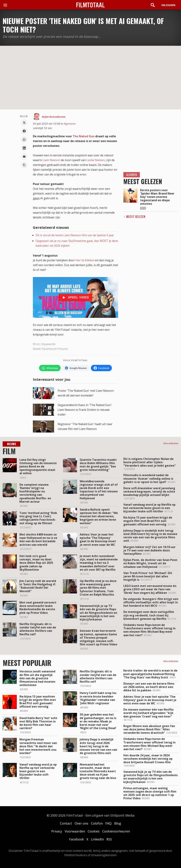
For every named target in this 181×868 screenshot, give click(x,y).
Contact (66, 823)
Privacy (57, 831)
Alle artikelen (171, 443)
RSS (109, 839)
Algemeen (70, 123)
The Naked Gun (84, 136)
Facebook (76, 839)
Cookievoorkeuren (116, 831)
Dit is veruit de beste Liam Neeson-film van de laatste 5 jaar (75, 235)
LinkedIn (97, 839)
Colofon (97, 823)
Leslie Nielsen (96, 160)
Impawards (48, 344)
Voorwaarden (75, 831)
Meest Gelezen (136, 217)
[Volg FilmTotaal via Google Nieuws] (76, 368)
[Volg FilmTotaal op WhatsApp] (50, 368)
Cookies (94, 831)
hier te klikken (85, 260)
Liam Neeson (51, 160)
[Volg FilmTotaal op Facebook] (101, 368)
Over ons (81, 823)
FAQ (108, 823)
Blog (118, 823)
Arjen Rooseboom (54, 117)
